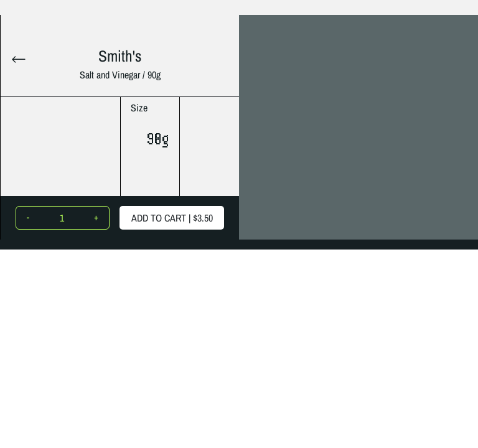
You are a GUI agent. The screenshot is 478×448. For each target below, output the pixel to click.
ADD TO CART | (172, 218)
